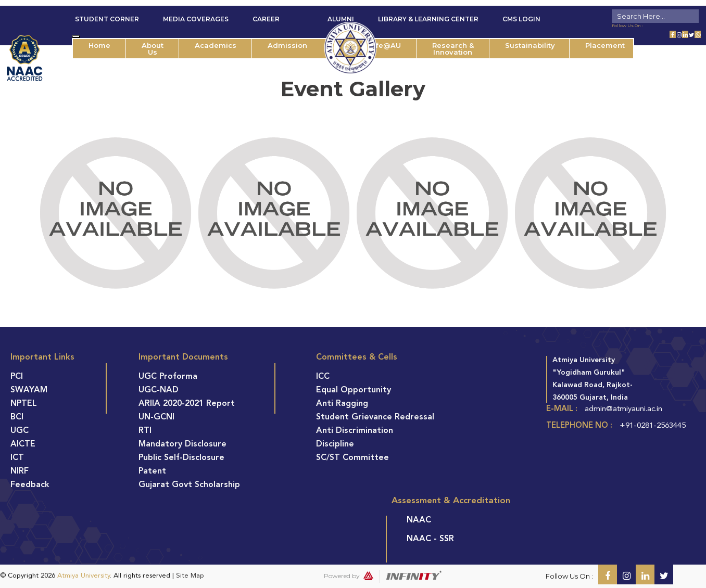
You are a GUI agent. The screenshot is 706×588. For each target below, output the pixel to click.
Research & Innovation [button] (453, 49)
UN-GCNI (156, 417)
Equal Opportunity (354, 390)
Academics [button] (216, 45)
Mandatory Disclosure (182, 444)
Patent (152, 471)
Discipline (335, 444)
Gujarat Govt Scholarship (189, 485)
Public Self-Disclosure (181, 458)
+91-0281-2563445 (653, 426)
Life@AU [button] (385, 45)
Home (99, 45)
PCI (17, 377)
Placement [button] (605, 45)
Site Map (190, 576)
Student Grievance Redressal (375, 417)
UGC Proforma (168, 377)
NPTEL (24, 404)
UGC (20, 431)
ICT (17, 458)
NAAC (419, 520)
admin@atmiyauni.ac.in (623, 409)
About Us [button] (153, 49)
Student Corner (107, 19)
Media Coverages (196, 19)
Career (266, 19)
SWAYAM (29, 390)
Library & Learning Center (428, 19)
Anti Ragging (342, 404)
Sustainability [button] (530, 45)
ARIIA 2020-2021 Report (187, 404)
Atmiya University (84, 576)
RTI (145, 431)
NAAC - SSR (430, 539)
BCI (17, 417)
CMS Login (521, 19)
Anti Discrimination (355, 431)
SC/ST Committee (352, 458)
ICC (323, 377)
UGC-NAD (159, 390)
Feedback (30, 485)
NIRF (20, 471)
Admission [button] (287, 45)
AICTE (23, 444)
